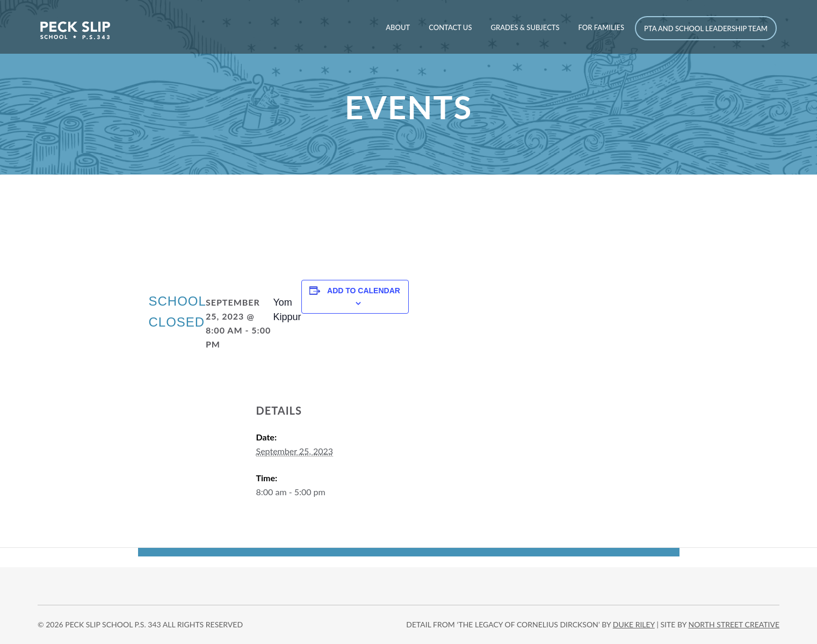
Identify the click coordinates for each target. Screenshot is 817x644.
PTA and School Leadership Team (706, 28)
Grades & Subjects (525, 27)
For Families (601, 27)
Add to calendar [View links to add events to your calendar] (364, 291)
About (398, 27)
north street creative (734, 624)
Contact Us (450, 27)
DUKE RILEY (634, 624)
